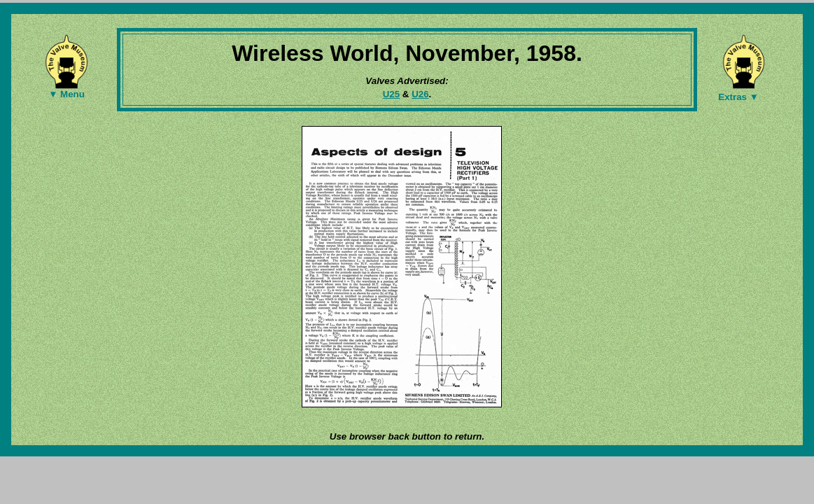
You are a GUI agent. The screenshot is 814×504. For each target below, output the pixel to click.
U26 (420, 94)
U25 (391, 94)
